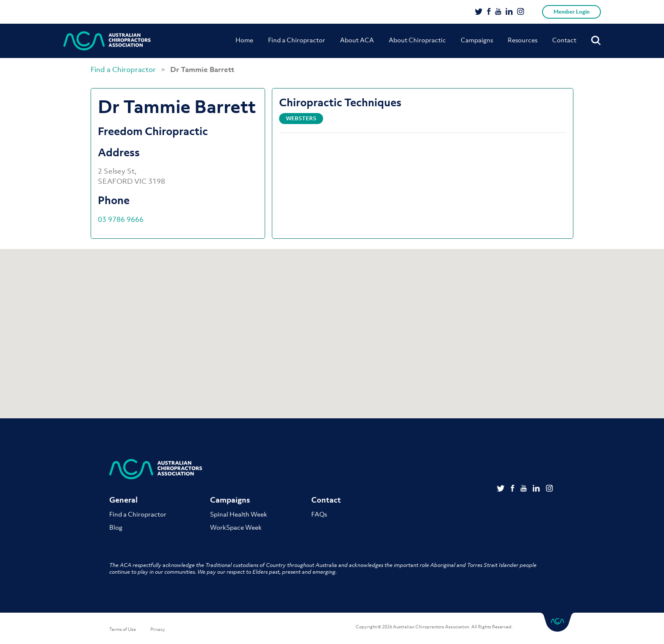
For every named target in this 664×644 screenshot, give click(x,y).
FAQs (319, 514)
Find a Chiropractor (297, 40)
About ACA (357, 40)
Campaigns (477, 40)
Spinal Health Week (239, 514)
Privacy (158, 629)
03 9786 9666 (121, 219)
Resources (523, 40)
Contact (564, 40)
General (123, 500)
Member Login (571, 12)
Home (244, 40)
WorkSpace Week (236, 527)
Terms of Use (123, 629)
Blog (116, 527)
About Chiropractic (417, 40)
